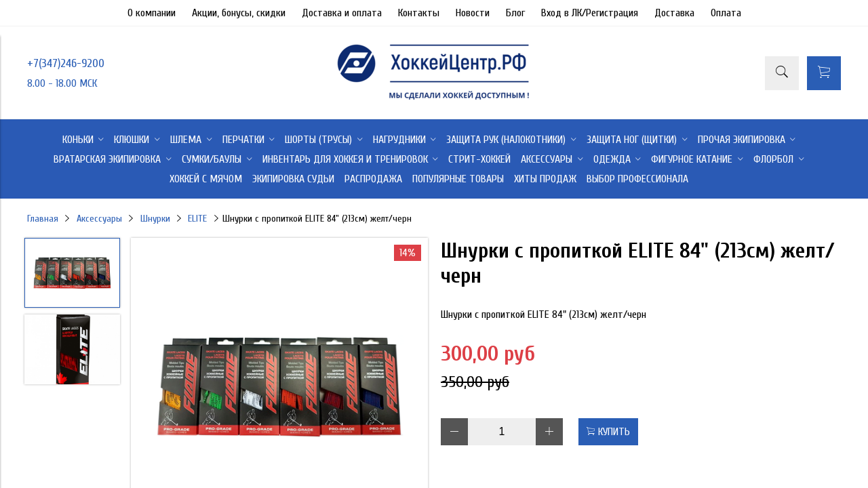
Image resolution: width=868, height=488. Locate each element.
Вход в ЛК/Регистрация (590, 13)
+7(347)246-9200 (66, 63)
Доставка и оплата (342, 13)
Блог (515, 13)
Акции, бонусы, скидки (239, 13)
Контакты (419, 13)
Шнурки (155, 219)
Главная (43, 219)
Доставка (674, 13)
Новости (473, 13)
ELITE (197, 219)
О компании (152, 13)
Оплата (726, 13)
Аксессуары (99, 219)
